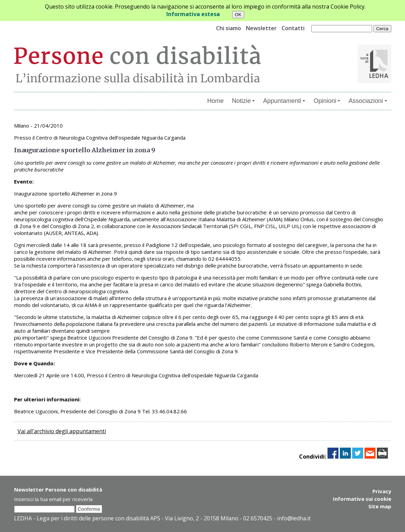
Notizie (243, 101)
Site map (380, 506)
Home (215, 101)
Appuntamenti (284, 101)
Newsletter (261, 28)
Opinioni (327, 101)
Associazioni (368, 101)
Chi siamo (229, 28)
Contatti (293, 28)
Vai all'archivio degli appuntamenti (62, 431)
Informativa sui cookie (362, 499)
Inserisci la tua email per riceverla (53, 499)
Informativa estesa (193, 14)
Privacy (382, 491)
